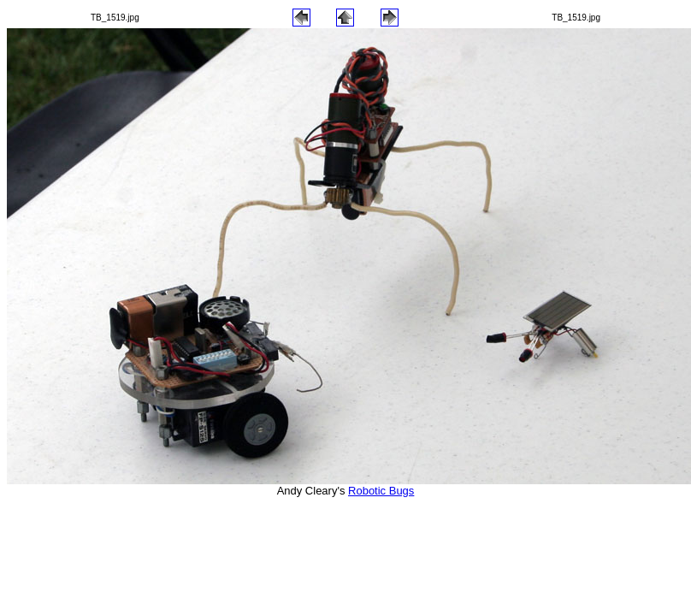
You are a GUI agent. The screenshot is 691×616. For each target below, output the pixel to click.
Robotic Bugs (381, 491)
